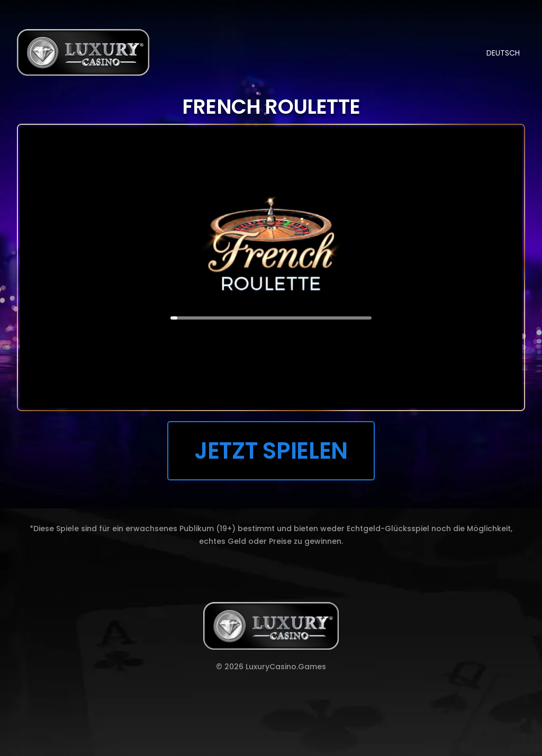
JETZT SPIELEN (271, 450)
